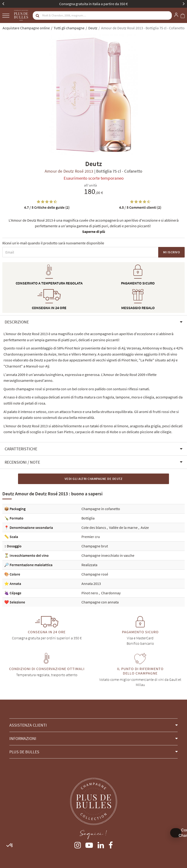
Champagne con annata (100, 602)
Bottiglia (88, 518)
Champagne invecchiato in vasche (108, 555)
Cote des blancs (94, 527)
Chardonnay (111, 593)
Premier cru (91, 537)
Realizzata (89, 565)
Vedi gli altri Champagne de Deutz (94, 479)
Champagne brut (95, 546)
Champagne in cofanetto (101, 509)
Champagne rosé (95, 574)
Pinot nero (90, 593)
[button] (93, 322)
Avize (145, 527)
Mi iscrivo (171, 252)
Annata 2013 (91, 584)
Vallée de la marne (124, 527)
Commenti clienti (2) (140, 207)
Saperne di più (94, 231)
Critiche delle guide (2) (47, 207)
